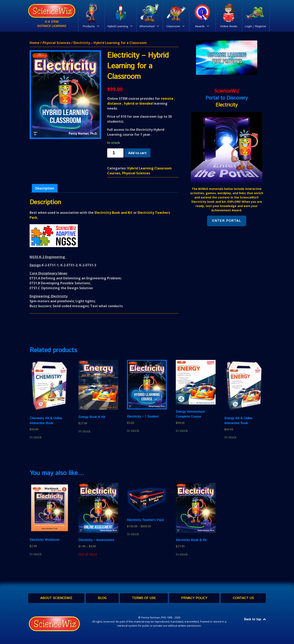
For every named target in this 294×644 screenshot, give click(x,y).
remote (167, 99)
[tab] (45, 188)
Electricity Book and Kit (114, 213)
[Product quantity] (115, 153)
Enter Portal (227, 221)
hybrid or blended (138, 103)
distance (114, 103)
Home (35, 43)
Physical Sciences (56, 43)
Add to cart (137, 153)
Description (45, 188)
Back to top (255, 619)
